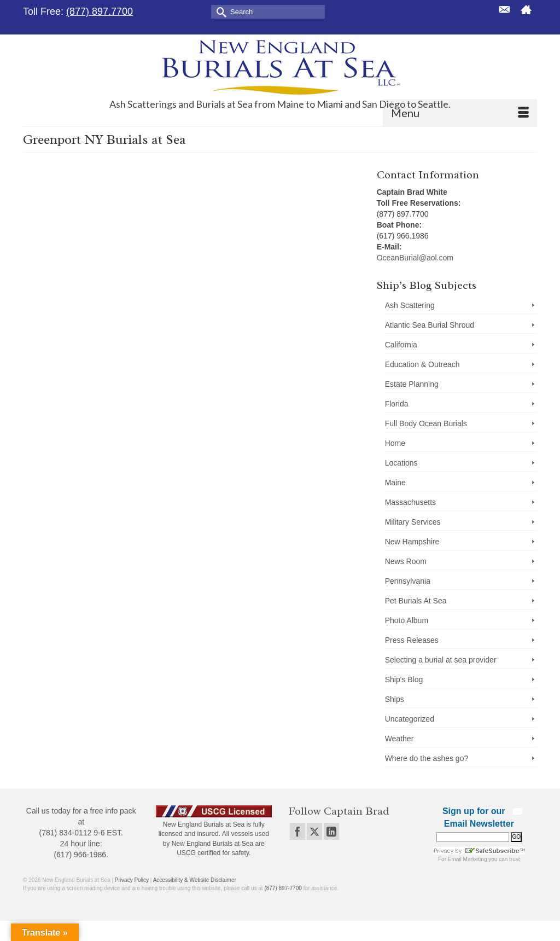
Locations (401, 463)
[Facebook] (297, 831)
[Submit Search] (219, 11)
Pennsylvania (408, 581)
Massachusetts (410, 502)
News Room (406, 561)
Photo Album (407, 620)
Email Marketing (468, 859)
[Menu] (460, 113)
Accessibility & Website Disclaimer (195, 880)
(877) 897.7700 (100, 11)
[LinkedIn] (331, 831)
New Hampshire (412, 542)
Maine (395, 483)
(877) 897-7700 (283, 888)
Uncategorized (410, 719)
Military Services (413, 522)
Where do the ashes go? (427, 758)
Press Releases (412, 640)
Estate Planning (412, 384)
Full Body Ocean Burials (426, 423)
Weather (399, 739)
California (401, 345)
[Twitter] (314, 831)
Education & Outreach (422, 364)
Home (395, 443)
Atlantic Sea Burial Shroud (430, 325)
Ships (395, 699)
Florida (397, 404)
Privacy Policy (132, 880)
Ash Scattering (410, 305)
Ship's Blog (404, 679)
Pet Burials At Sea (416, 601)
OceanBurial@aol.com (415, 258)
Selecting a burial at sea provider (441, 660)
